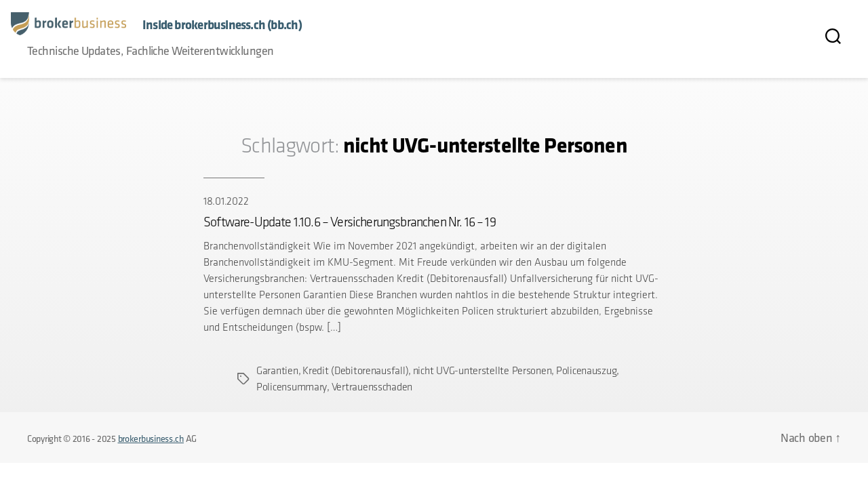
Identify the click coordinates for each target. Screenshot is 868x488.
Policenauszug (587, 370)
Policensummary (292, 387)
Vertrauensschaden (372, 387)
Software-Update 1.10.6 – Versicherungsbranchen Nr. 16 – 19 (350, 222)
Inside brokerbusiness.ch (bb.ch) (222, 25)
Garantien (277, 370)
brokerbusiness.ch (151, 439)
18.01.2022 (226, 201)
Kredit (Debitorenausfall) (355, 370)
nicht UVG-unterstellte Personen (482, 370)
